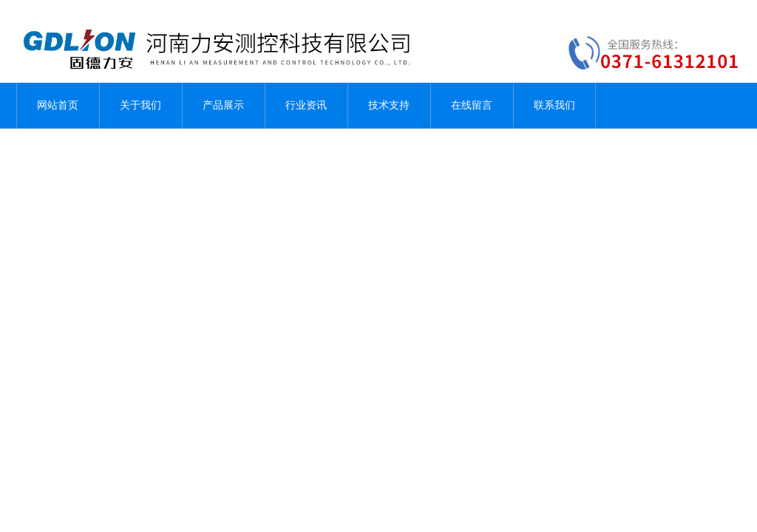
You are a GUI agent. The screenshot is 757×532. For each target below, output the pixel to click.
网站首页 (58, 105)
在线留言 (472, 105)
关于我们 (140, 105)
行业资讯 (306, 105)
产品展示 (223, 105)
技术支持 (389, 105)
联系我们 (554, 105)
